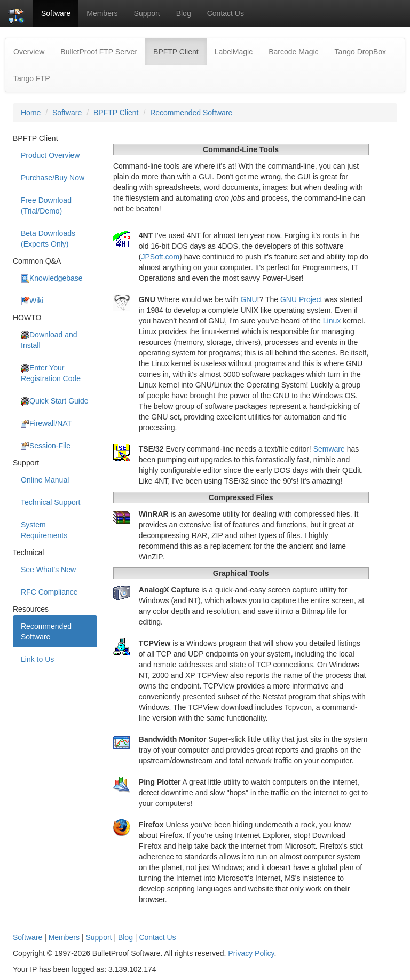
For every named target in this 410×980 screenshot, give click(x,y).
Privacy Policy (251, 953)
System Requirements (44, 530)
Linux (332, 321)
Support (147, 13)
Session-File (46, 446)
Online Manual (45, 480)
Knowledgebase (52, 278)
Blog (184, 13)
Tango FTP (31, 78)
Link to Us (37, 659)
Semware (329, 449)
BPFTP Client (180, 51)
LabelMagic (234, 52)
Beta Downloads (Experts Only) (48, 239)
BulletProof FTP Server (99, 52)
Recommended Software (191, 113)
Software (56, 13)
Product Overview (50, 155)
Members (102, 13)
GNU (249, 299)
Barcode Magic (293, 52)
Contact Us (226, 13)
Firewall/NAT (46, 424)
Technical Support (50, 502)
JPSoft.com (160, 257)
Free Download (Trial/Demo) (46, 206)
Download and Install (49, 340)
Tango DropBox (361, 52)
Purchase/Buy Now (53, 178)
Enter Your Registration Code (51, 373)
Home (31, 113)
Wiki (32, 301)
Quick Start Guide (55, 401)
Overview (29, 52)
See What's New (48, 570)
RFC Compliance (49, 592)
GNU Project (301, 299)
